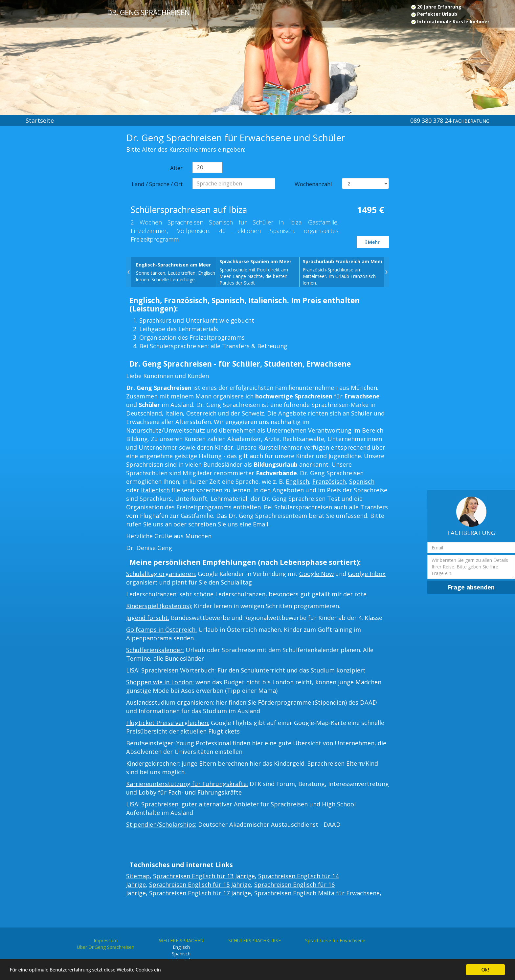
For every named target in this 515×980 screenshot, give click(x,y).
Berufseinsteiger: (150, 743)
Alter (176, 168)
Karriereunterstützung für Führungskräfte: (187, 784)
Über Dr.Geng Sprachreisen (106, 947)
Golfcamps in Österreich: (161, 629)
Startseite (40, 120)
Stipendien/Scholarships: (161, 824)
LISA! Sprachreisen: (153, 804)
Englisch (297, 481)
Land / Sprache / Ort (157, 184)
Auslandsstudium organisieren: (170, 702)
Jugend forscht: (148, 618)
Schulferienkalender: (155, 650)
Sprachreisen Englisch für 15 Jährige (200, 884)
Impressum (106, 940)
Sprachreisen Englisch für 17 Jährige (200, 893)
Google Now (316, 574)
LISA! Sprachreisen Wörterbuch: (171, 670)
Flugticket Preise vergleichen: (168, 723)
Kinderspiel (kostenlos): (159, 606)
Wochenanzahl (313, 184)
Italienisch (155, 490)
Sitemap (138, 876)
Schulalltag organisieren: (161, 574)
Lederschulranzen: (152, 594)
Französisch (329, 481)
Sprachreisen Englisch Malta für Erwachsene (317, 893)
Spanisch (362, 481)
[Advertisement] (43, 240)
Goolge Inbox (367, 574)
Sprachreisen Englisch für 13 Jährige (204, 876)
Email (261, 524)
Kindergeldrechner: (153, 763)
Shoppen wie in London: (160, 682)
